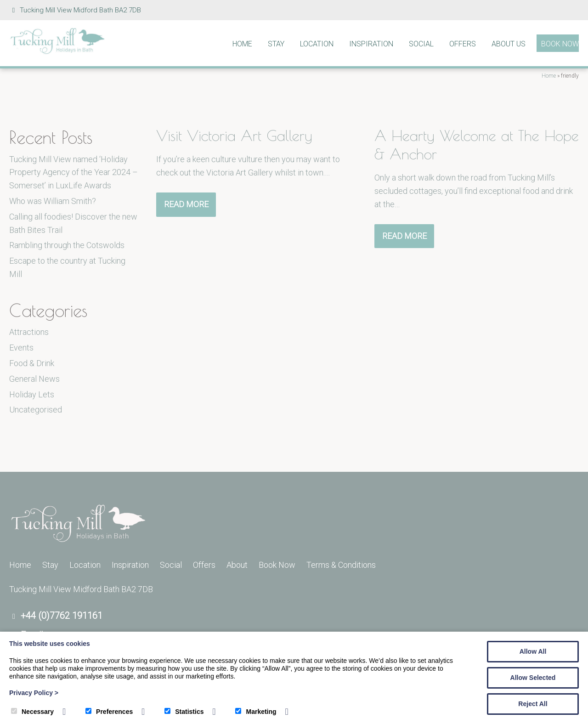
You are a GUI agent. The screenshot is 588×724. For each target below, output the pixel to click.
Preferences (109, 712)
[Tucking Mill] (57, 52)
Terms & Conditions (341, 565)
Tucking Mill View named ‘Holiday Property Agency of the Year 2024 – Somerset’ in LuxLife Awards (73, 173)
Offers (463, 44)
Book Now (560, 44)
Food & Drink (32, 363)
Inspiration (371, 44)
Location (317, 44)
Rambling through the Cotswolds (67, 245)
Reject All (533, 704)
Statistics (184, 712)
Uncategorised (36, 410)
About (237, 565)
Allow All (533, 651)
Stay (276, 44)
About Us (509, 44)
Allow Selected (533, 678)
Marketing (256, 712)
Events (21, 348)
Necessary (32, 712)
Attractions (29, 332)
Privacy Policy (34, 693)
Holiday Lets (32, 394)
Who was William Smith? (53, 201)
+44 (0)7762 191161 (62, 616)
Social (421, 44)
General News (34, 379)
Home (242, 44)
